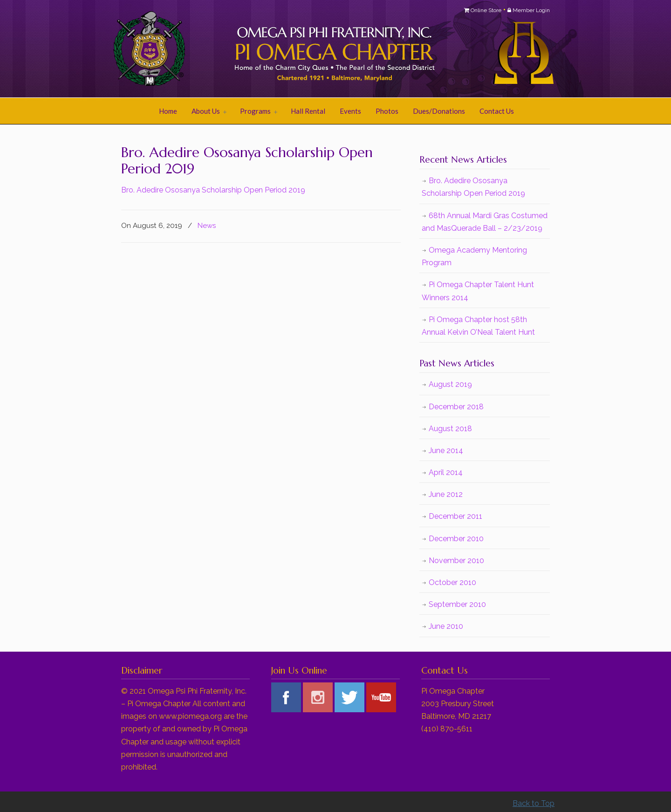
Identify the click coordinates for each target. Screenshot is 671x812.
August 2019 (450, 384)
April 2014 (446, 472)
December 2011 (455, 516)
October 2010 (452, 582)
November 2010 (456, 561)
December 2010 (456, 539)
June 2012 (446, 494)
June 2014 (446, 451)
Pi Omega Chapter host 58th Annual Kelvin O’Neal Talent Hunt (478, 326)
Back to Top (534, 803)
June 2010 (446, 626)
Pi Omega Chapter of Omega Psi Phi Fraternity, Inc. (238, 49)
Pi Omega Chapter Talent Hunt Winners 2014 (478, 291)
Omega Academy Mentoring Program (474, 256)
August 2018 (450, 429)
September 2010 (457, 604)
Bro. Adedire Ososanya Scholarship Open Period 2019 (213, 190)
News (207, 226)
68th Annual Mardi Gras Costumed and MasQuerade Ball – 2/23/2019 (485, 222)
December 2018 (456, 407)
